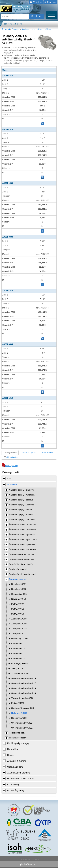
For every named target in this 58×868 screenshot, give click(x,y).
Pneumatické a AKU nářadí (21, 779)
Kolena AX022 (18, 649)
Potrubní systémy (16, 790)
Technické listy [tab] (47, 453)
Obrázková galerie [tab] (29, 453)
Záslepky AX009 (19, 624)
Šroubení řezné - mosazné (21, 554)
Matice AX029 (18, 703)
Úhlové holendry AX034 (22, 723)
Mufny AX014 (18, 614)
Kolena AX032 (18, 658)
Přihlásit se (36, 2)
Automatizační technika (19, 773)
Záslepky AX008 (19, 619)
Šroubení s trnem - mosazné (22, 549)
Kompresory (13, 784)
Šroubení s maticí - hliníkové (22, 530)
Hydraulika (13, 749)
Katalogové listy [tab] (10, 453)
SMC (10, 479)
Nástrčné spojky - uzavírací (22, 505)
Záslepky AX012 (19, 629)
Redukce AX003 (19, 589)
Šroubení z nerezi (29, 29)
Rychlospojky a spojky (18, 743)
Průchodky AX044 (20, 639)
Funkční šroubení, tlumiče (21, 564)
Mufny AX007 (18, 604)
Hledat (36, 16)
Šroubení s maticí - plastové (22, 534)
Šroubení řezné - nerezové (21, 559)
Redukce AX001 (19, 584)
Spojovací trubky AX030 (23, 708)
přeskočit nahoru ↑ (29, 864)
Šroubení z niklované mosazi (23, 574)
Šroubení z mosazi (18, 569)
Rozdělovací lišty (17, 733)
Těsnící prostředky (18, 738)
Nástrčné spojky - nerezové (22, 520)
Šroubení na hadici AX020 (24, 688)
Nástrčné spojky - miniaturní (22, 495)
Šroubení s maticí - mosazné (22, 525)
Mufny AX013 (18, 609)
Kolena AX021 (18, 644)
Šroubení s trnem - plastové (22, 544)
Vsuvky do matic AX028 (22, 698)
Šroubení (16, 29)
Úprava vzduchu (15, 767)
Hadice (11, 755)
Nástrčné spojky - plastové (21, 490)
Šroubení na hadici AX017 (24, 683)
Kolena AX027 (18, 653)
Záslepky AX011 (19, 634)
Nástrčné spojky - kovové (21, 515)
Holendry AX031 (45, 29)
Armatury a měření (16, 761)
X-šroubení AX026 (20, 673)
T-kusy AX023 (18, 668)
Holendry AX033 (19, 718)
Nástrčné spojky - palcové (21, 500)
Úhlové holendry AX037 (22, 728)
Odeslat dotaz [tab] (11, 457)
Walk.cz (37, 859)
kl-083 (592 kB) (10, 466)
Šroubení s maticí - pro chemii (23, 539)
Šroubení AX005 (19, 594)
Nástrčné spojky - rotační (21, 510)
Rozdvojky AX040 (20, 663)
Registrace (50, 2)
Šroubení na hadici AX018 (24, 693)
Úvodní (7, 29)
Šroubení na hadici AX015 (24, 678)
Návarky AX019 (19, 599)
